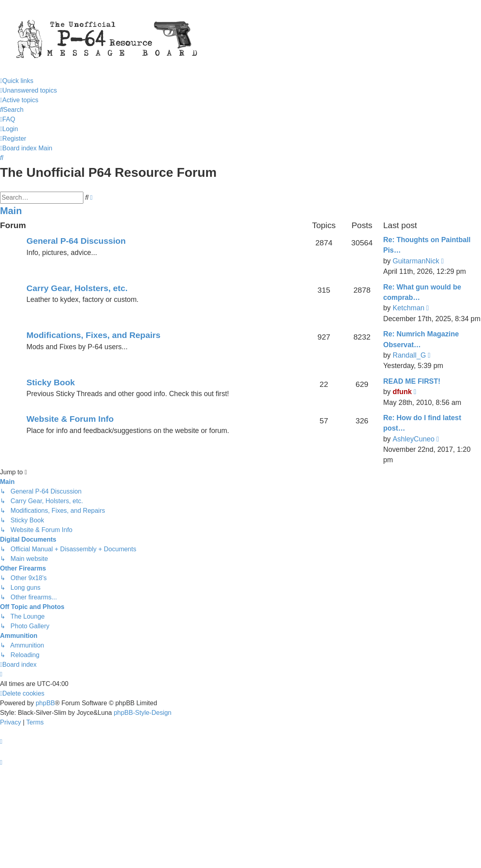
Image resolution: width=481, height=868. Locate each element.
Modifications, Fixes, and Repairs (93, 335)
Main (11, 211)
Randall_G (409, 355)
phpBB (45, 703)
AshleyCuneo (413, 439)
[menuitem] (28, 90)
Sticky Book (51, 382)
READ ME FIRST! (412, 381)
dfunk (402, 392)
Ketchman (408, 308)
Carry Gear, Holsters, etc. (77, 288)
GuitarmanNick (416, 261)
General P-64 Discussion (76, 241)
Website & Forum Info (70, 419)
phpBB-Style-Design (143, 713)
